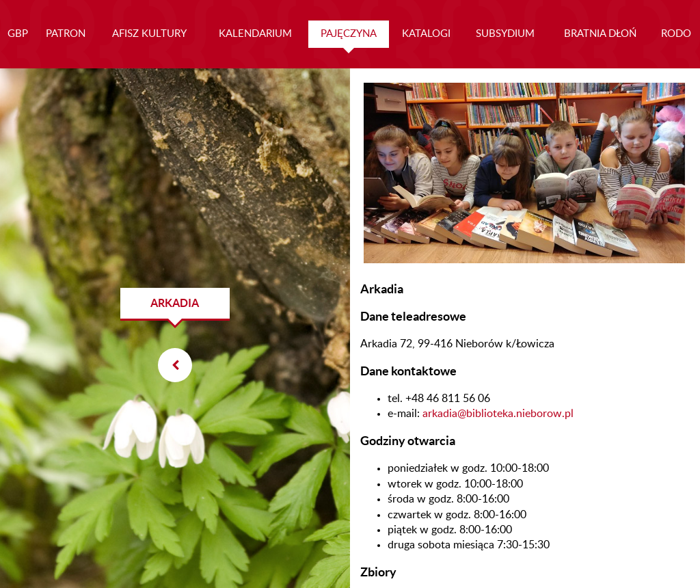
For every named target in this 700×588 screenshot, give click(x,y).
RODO (676, 34)
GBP (18, 34)
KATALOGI (426, 34)
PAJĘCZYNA (349, 34)
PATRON (66, 34)
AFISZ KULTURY (149, 34)
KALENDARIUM (255, 34)
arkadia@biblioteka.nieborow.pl (498, 414)
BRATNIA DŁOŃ (600, 34)
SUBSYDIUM (505, 34)
